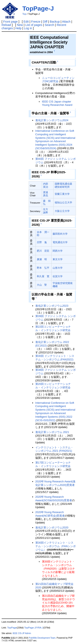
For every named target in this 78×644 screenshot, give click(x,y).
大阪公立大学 (62, 211)
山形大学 (58, 268)
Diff (45, 22)
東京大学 (58, 259)
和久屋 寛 (43, 276)
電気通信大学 (60, 242)
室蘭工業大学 (62, 194)
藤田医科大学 (60, 234)
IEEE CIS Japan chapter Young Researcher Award (57, 103)
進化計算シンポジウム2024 (52, 120)
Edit (26, 22)
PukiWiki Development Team (42, 638)
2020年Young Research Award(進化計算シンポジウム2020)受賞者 (56, 483)
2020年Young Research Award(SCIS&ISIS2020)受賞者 (54, 499)
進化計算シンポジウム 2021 (52, 432)
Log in (28, 28)
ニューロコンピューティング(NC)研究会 (58, 80)
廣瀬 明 (42, 259)
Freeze (36, 22)
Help (19, 28)
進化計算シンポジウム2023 (52, 306)
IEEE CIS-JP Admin (22, 633)
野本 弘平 (43, 268)
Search (50, 25)
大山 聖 (42, 285)
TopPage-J (38, 8)
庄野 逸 (42, 242)
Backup (55, 22)
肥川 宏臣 (43, 251)
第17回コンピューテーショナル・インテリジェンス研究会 (53, 464)
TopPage (12, 628)
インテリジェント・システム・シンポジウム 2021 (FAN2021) (54, 449)
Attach (66, 22)
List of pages (34, 25)
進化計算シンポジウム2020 (52, 528)
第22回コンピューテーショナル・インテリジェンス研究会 (53, 328)
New (20, 25)
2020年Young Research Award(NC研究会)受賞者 (50, 514)
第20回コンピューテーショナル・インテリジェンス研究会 (53, 386)
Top (24, 14)
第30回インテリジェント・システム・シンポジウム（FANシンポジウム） (56, 546)
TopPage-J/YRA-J (34, 628)
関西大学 (58, 251)
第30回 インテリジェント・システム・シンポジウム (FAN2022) (55, 358)
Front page (11, 22)
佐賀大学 (58, 276)
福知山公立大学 (63, 202)
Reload (6, 25)
